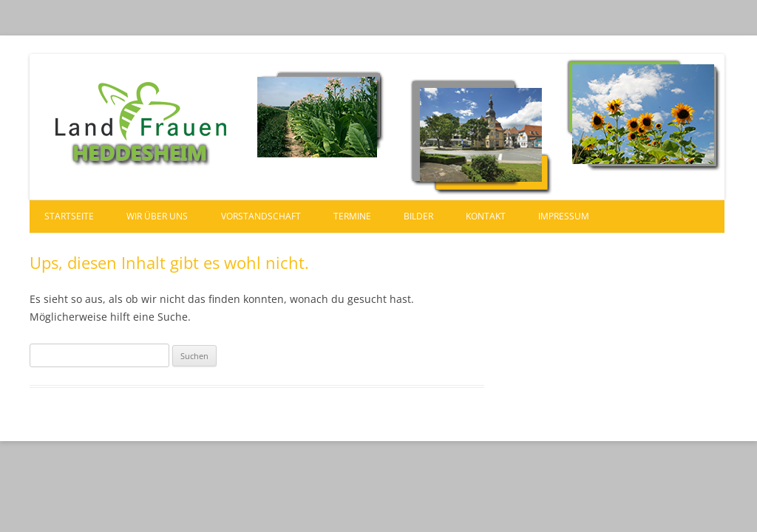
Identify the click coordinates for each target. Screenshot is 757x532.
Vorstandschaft (261, 216)
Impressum (564, 216)
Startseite (69, 216)
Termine (352, 216)
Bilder (418, 216)
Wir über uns (157, 216)
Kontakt (486, 216)
